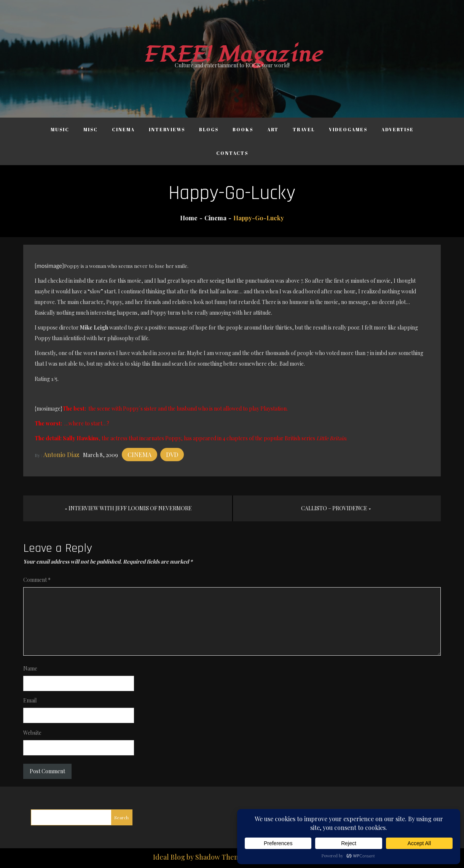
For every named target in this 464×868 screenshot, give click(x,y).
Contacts (232, 153)
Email (30, 700)
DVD (172, 455)
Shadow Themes (221, 857)
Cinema (123, 129)
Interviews (167, 129)
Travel (304, 129)
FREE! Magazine (232, 55)
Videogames (348, 129)
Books (243, 129)
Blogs (209, 129)
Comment (37, 580)
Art (273, 129)
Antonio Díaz (61, 455)
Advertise (398, 129)
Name (30, 668)
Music (60, 129)
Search (121, 817)
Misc (91, 129)
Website (32, 733)
